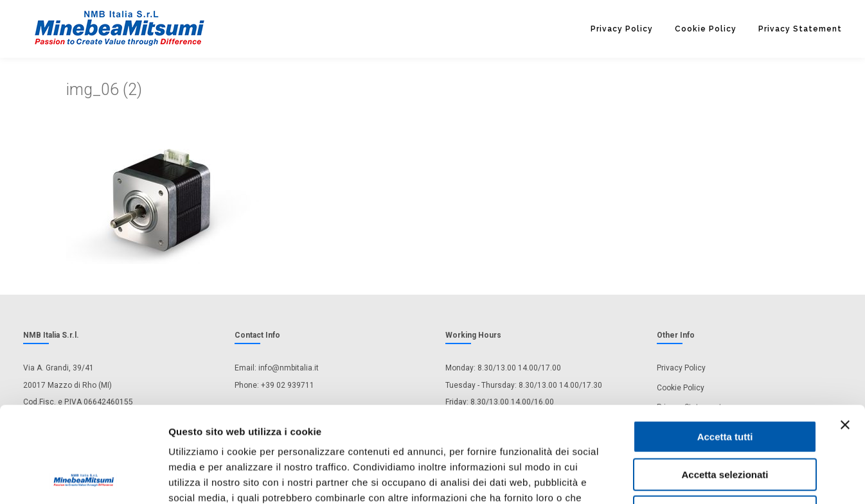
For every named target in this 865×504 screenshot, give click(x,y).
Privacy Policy (622, 29)
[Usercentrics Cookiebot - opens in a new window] (83, 479)
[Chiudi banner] (845, 335)
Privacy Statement (800, 29)
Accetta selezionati (725, 385)
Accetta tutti (725, 347)
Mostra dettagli (676, 479)
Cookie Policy (706, 29)
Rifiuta (725, 422)
